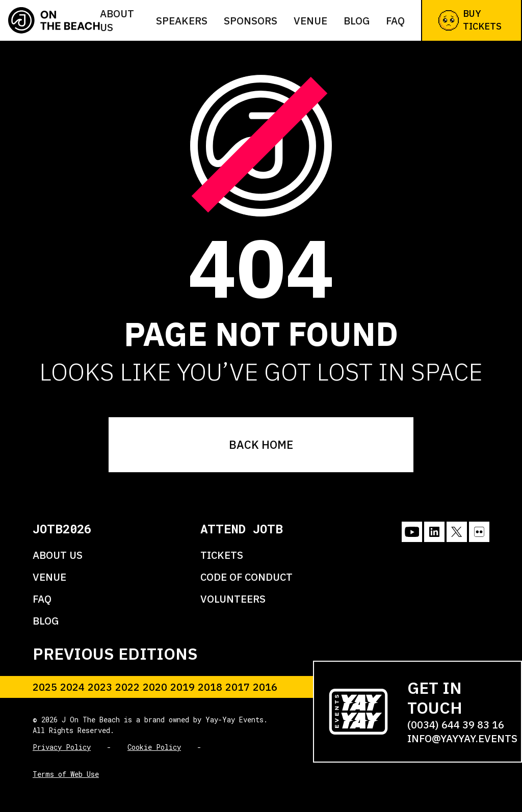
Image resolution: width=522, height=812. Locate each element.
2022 (127, 687)
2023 (100, 687)
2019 (182, 687)
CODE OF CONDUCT (246, 577)
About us (117, 20)
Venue (310, 21)
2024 (72, 687)
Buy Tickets (470, 20)
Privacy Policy (62, 747)
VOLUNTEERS (233, 599)
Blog (357, 21)
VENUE (49, 577)
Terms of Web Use (66, 774)
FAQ (395, 21)
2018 (210, 687)
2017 (238, 687)
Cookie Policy (154, 747)
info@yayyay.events (462, 738)
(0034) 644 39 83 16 (456, 725)
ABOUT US (58, 555)
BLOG (46, 621)
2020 (155, 687)
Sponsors (251, 21)
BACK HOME (261, 444)
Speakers (182, 21)
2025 (45, 687)
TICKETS (222, 555)
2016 (265, 687)
